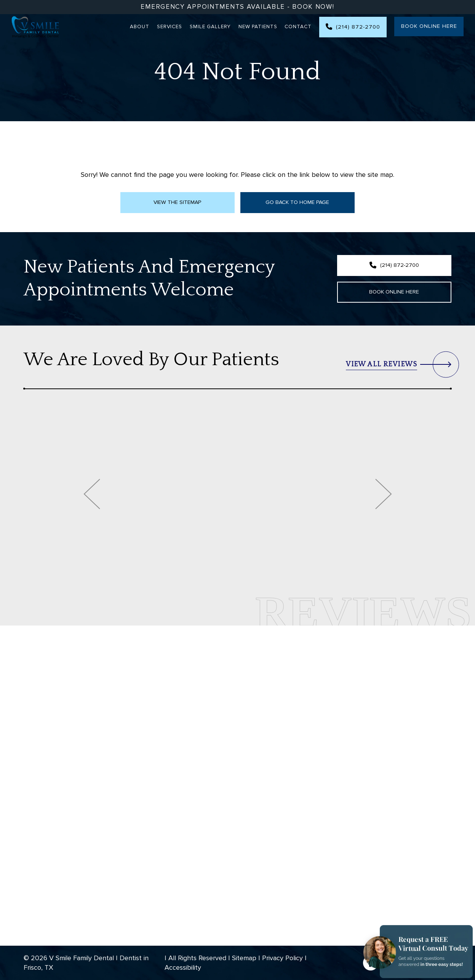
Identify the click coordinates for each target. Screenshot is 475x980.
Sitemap (244, 958)
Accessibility (183, 967)
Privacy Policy (282, 958)
